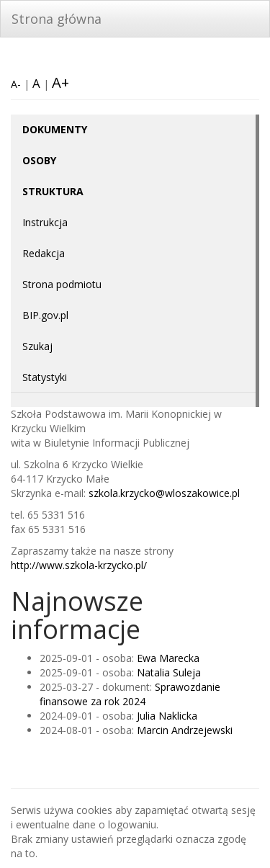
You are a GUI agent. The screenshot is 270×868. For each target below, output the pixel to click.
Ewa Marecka (168, 658)
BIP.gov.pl (45, 315)
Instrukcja (45, 222)
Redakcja (44, 253)
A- (16, 84)
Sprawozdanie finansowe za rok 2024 (130, 694)
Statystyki (45, 377)
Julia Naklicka (167, 716)
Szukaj (37, 346)
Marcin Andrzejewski (185, 730)
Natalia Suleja (169, 672)
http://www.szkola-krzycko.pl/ (79, 565)
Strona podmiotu (62, 284)
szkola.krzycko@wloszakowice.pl (164, 493)
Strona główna (57, 19)
